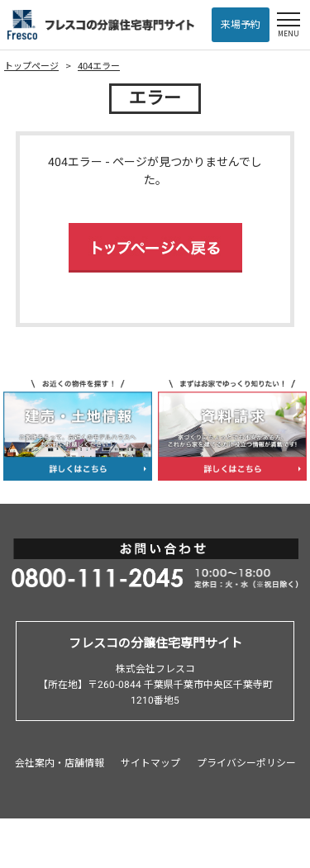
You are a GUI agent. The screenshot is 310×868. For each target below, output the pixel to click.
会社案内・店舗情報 (60, 763)
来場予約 (241, 25)
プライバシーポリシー (246, 763)
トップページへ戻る (155, 248)
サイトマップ (150, 763)
